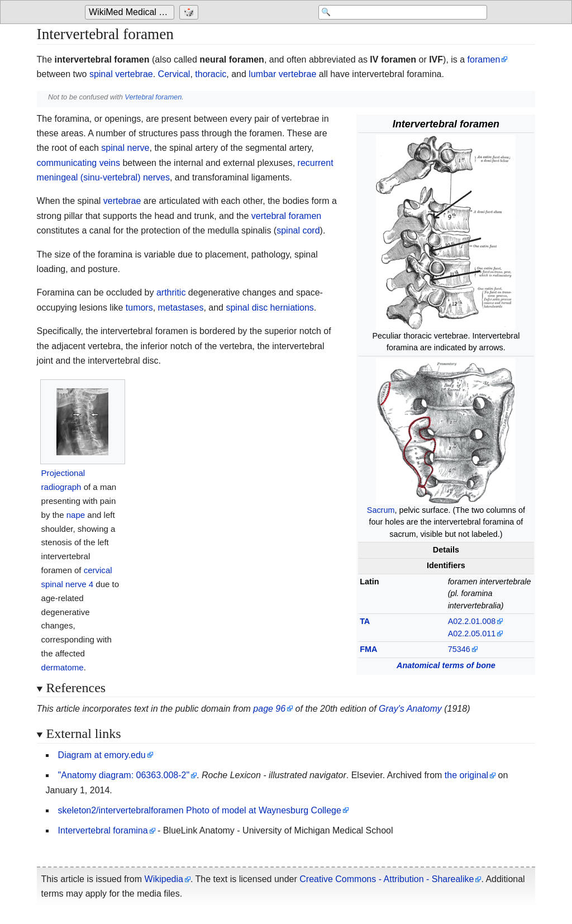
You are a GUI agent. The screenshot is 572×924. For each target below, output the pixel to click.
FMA (368, 649)
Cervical (174, 74)
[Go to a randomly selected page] (190, 12)
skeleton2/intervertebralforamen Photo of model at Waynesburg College (200, 810)
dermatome (63, 667)
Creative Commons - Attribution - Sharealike (387, 879)
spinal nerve (125, 148)
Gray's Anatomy (410, 709)
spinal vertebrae (121, 74)
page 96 (269, 709)
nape (76, 515)
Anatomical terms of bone (446, 665)
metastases (181, 308)
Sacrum (381, 510)
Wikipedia (164, 879)
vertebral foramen (286, 216)
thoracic (211, 74)
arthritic (171, 292)
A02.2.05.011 (472, 634)
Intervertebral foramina (103, 830)
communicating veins (78, 163)
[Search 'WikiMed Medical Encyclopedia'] (398, 12)
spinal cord (298, 230)
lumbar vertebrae (282, 74)
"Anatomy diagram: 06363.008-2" (124, 775)
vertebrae (122, 201)
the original (466, 775)
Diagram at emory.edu (102, 755)
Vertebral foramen (153, 97)
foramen (484, 59)
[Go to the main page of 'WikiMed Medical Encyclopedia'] (131, 12)
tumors (139, 308)
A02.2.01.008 (472, 621)
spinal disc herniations (270, 308)
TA (365, 621)
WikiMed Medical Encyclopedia (132, 12)
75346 (459, 649)
